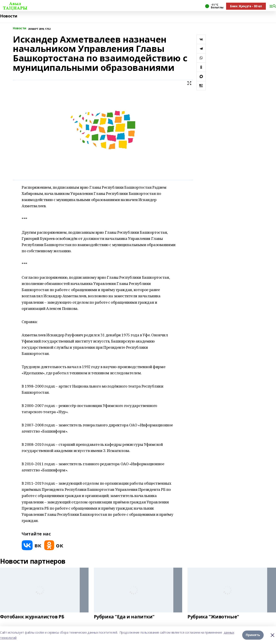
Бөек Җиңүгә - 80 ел (246, 6)
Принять (253, 635)
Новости (9, 16)
